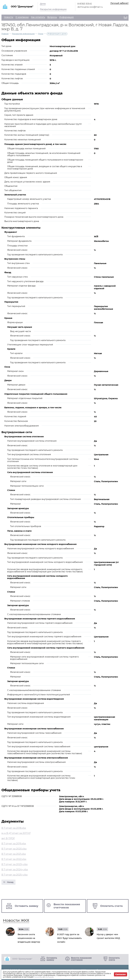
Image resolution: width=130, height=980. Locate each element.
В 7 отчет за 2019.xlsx (14, 844)
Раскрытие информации (53, 9)
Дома (43, 4)
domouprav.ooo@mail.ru (90, 7)
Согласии (49, 977)
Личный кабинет (119, 3)
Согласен (121, 974)
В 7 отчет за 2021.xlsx (14, 854)
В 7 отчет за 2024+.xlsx (15, 870)
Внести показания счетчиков (81, 959)
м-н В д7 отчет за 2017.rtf (16, 833)
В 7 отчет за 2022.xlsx (14, 859)
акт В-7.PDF (8, 838)
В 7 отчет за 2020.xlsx (14, 849)
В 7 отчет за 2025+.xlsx (15, 875)
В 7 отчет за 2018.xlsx (14, 828)
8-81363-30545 (85, 4)
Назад (10, 882)
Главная (5, 34)
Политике (38, 977)
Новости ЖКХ (16, 920)
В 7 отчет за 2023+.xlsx (15, 864)
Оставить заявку (52, 959)
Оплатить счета (114, 959)
